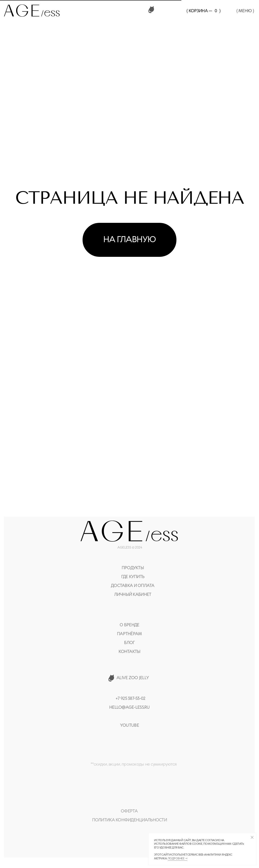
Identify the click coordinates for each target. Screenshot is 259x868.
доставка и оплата (133, 586)
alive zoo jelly (133, 678)
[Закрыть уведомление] (252, 837)
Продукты (133, 568)
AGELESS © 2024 (130, 548)
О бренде (129, 625)
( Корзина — (199, 11)
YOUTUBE (129, 725)
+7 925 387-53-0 (129, 699)
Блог (129, 643)
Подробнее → (178, 859)
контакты (129, 652)
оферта (129, 811)
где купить (133, 577)
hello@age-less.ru (129, 707)
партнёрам (129, 634)
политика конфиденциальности (129, 820)
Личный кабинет (133, 595)
